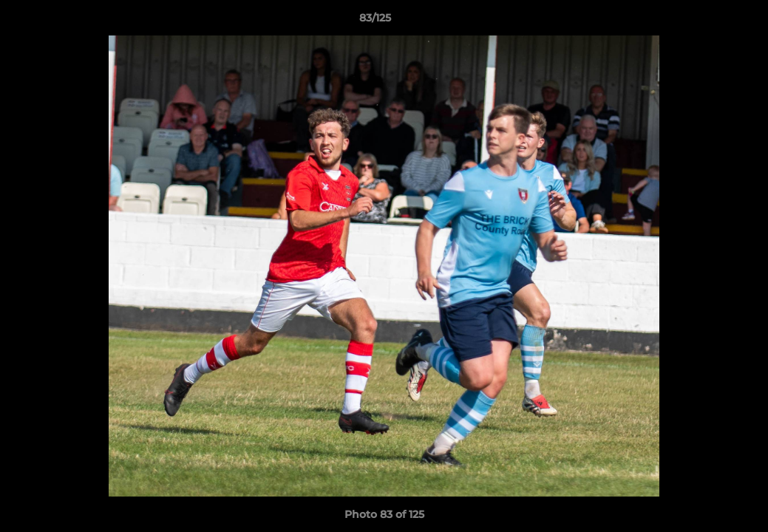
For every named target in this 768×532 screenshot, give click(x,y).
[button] (706, 21)
